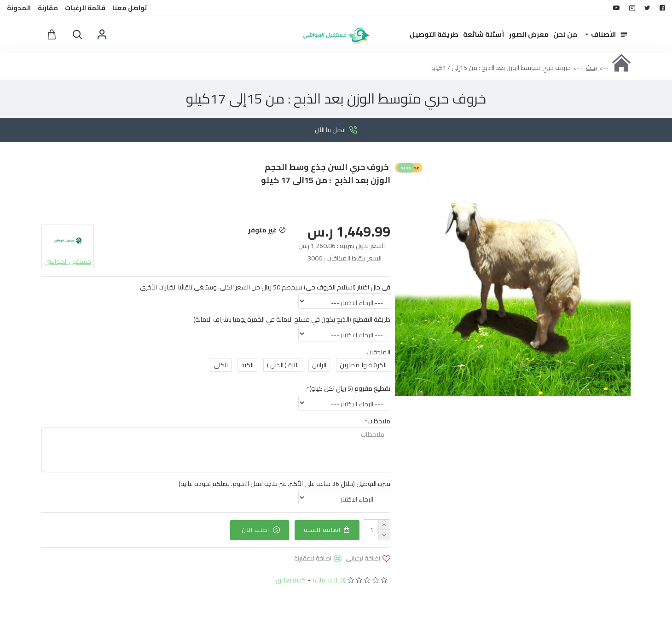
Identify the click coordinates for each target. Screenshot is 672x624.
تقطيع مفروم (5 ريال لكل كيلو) (350, 388)
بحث (591, 68)
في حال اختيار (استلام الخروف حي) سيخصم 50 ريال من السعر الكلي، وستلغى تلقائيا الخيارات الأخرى (265, 287)
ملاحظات (379, 421)
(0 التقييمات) (329, 579)
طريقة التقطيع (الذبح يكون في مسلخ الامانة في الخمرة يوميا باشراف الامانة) (292, 319)
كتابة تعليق (291, 579)
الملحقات (378, 352)
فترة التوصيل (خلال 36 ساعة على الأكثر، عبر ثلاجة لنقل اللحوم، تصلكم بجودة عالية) (284, 484)
